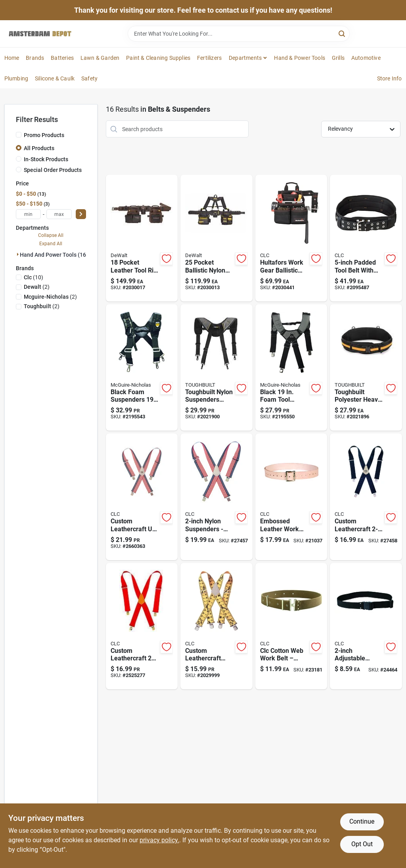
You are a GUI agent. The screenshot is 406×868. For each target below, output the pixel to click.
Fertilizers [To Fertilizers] (209, 58)
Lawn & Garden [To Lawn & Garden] (100, 58)
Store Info (390, 78)
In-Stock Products (46, 159)
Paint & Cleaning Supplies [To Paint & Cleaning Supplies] (158, 58)
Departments (245, 58)
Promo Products (44, 135)
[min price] (29, 214)
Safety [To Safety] (89, 78)
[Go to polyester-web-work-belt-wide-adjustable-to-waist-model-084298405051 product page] (366, 626)
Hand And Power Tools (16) (54, 255)
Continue (362, 821)
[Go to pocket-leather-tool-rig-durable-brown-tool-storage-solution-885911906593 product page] (142, 238)
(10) (34, 277)
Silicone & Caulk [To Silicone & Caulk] (55, 78)
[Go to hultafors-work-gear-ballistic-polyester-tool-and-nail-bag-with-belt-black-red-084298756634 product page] (291, 238)
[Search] (342, 33)
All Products (39, 148)
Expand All (51, 244)
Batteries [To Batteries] (62, 58)
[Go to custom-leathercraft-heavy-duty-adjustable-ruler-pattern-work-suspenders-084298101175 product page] (216, 626)
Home (12, 58)
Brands (35, 58)
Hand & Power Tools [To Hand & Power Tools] (300, 58)
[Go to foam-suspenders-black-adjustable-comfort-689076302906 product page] (142, 368)
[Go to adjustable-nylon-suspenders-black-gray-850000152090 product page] (216, 368)
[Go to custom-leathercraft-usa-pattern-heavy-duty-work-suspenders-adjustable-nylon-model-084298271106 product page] (142, 497)
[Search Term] (239, 34)
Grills (338, 58)
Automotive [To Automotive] (366, 58)
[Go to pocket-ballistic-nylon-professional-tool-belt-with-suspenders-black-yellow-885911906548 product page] (216, 238)
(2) (37, 287)
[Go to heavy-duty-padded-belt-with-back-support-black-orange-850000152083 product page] (366, 368)
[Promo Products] (19, 135)
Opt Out (362, 844)
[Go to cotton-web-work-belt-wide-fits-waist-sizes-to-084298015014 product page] (291, 626)
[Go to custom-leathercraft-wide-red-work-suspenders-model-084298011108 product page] (142, 626)
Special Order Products (53, 170)
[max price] (59, 214)
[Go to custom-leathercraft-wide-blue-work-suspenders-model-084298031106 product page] (366, 497)
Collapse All (51, 235)
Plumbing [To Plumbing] (16, 78)
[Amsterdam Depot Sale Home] (40, 34)
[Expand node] (18, 254)
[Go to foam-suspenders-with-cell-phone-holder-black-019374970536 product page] (291, 368)
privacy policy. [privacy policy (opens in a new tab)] (159, 840)
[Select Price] (81, 214)
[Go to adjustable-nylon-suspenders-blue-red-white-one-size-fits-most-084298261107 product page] (216, 497)
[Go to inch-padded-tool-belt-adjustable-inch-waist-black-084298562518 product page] (366, 238)
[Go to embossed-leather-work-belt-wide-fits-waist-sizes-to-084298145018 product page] (291, 497)
